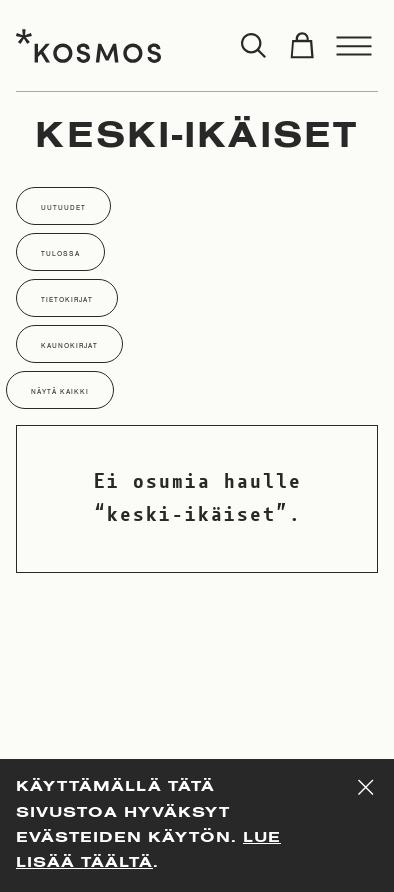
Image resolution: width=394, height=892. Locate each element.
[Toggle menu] (354, 46)
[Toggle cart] (302, 46)
